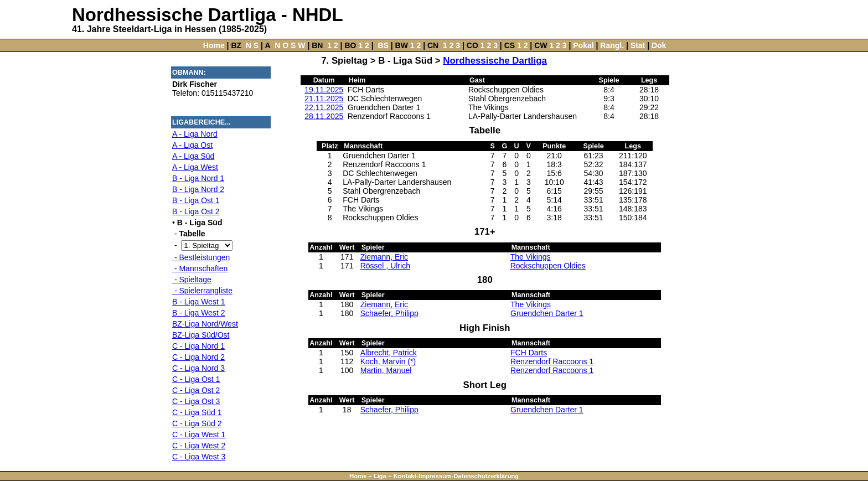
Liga (380, 476)
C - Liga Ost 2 (196, 390)
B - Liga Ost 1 (196, 200)
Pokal (583, 45)
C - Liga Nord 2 (198, 357)
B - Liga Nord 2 (198, 189)
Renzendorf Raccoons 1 (552, 361)
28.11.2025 (324, 116)
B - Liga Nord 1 (198, 178)
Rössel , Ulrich (385, 266)
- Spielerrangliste (202, 291)
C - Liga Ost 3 (196, 401)
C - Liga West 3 (199, 457)
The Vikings (531, 257)
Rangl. (612, 45)
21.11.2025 (324, 99)
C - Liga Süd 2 (197, 423)
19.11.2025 (324, 90)
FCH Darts (529, 353)
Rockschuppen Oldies (548, 266)
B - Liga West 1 (198, 302)
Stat (638, 45)
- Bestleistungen (201, 257)
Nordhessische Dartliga (495, 61)
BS (383, 45)
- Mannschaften (200, 268)
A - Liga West (195, 167)
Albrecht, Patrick (389, 353)
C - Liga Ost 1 (196, 379)
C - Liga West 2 (199, 446)
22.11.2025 (324, 107)
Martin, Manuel (386, 370)
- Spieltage (192, 280)
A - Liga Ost (192, 145)
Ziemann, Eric (384, 257)
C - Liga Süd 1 (197, 412)
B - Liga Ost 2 (196, 211)
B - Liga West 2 (198, 313)
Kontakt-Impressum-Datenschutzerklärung (456, 476)
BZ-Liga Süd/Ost (201, 335)
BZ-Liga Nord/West (205, 324)
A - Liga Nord (195, 134)
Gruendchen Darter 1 (547, 313)
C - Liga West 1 (199, 435)
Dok (659, 45)
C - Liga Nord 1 (198, 346)
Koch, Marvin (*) (388, 361)
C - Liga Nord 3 (198, 368)
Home (214, 45)
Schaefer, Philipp (389, 313)
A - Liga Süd (193, 156)
